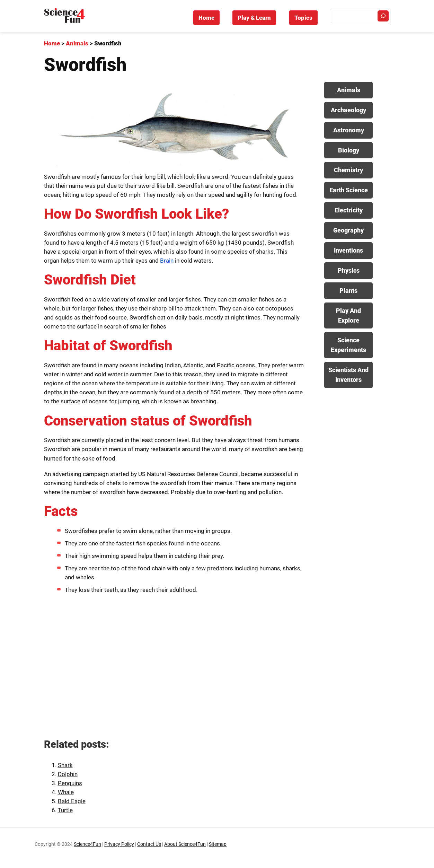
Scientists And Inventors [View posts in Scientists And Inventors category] (348, 375)
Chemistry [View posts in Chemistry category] (348, 170)
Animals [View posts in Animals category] (349, 90)
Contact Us (149, 844)
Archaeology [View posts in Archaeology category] (348, 110)
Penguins (70, 783)
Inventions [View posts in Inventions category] (348, 250)
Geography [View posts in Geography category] (348, 230)
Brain (167, 261)
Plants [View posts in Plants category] (348, 291)
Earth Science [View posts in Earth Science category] (349, 190)
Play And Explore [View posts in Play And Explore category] (348, 315)
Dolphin (68, 774)
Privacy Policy (119, 844)
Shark (65, 765)
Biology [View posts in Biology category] (349, 150)
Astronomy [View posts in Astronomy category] (349, 130)
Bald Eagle (72, 801)
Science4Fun (87, 844)
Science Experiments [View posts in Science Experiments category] (348, 345)
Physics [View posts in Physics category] (349, 270)
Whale (66, 792)
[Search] (383, 16)
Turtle (65, 810)
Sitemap (218, 844)
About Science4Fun (185, 844)
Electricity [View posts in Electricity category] (349, 210)
